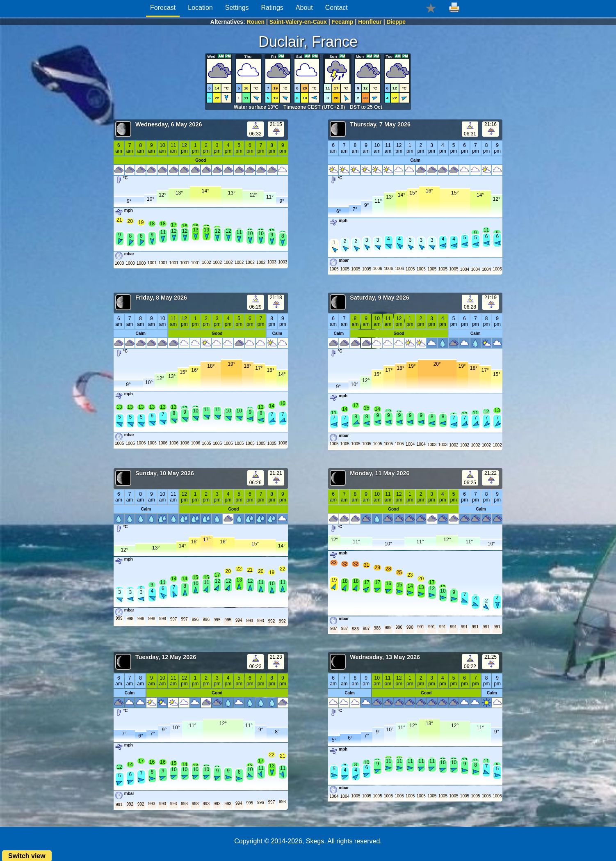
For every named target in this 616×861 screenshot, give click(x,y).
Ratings (272, 8)
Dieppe (396, 22)
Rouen (256, 22)
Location (200, 8)
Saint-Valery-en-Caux (298, 22)
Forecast (163, 8)
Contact (337, 8)
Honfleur (370, 22)
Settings (237, 8)
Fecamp (343, 22)
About (304, 8)
